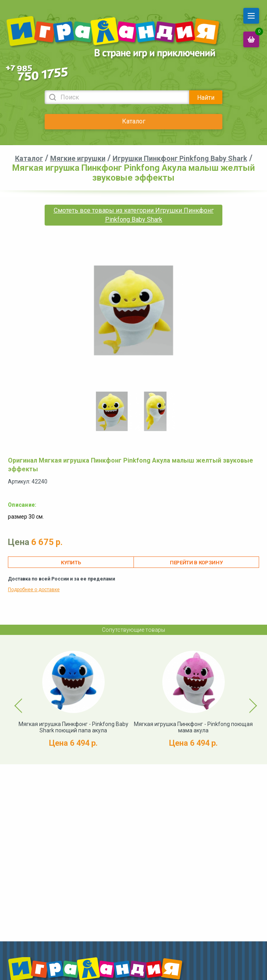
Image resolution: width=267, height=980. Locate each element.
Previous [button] (14, 700)
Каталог (134, 121)
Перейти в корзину (196, 563)
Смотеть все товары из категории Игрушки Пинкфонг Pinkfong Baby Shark (134, 215)
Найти (206, 98)
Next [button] (246, 700)
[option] (112, 411)
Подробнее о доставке (34, 590)
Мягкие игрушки (78, 158)
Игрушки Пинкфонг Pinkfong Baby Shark (180, 158)
